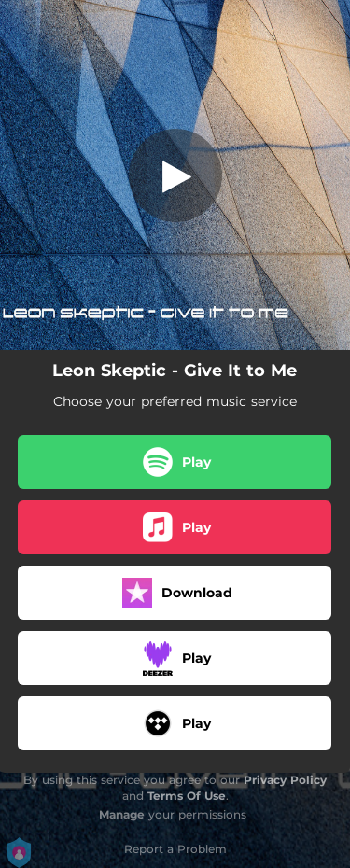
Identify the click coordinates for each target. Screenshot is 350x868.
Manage (122, 814)
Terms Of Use (187, 796)
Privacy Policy (285, 780)
